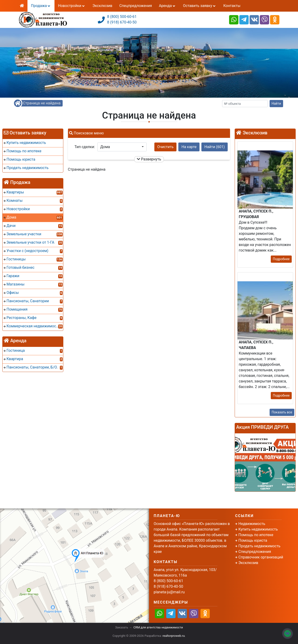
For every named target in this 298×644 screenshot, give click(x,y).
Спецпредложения (135, 6)
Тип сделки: (85, 147)
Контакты (232, 6)
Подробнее (281, 259)
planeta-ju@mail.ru (169, 592)
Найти (276, 103)
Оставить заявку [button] (200, 6)
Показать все (282, 412)
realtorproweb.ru (174, 636)
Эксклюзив (102, 6)
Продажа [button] (41, 6)
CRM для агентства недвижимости (158, 627)
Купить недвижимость (258, 529)
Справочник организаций (261, 557)
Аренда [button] (167, 6)
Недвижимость (252, 524)
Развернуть (149, 159)
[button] (122, 147)
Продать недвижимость (259, 546)
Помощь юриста (253, 540)
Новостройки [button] (72, 6)
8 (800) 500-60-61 (122, 17)
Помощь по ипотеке (256, 535)
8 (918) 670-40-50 (122, 22)
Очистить (166, 147)
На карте (189, 147)
